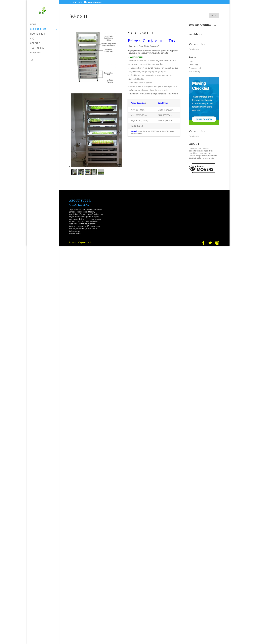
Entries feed (193, 65)
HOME (33, 25)
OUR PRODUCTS (38, 29)
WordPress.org (194, 72)
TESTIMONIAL (37, 48)
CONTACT (35, 43)
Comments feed (195, 68)
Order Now (36, 53)
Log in (191, 61)
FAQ (32, 39)
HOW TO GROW (38, 34)
